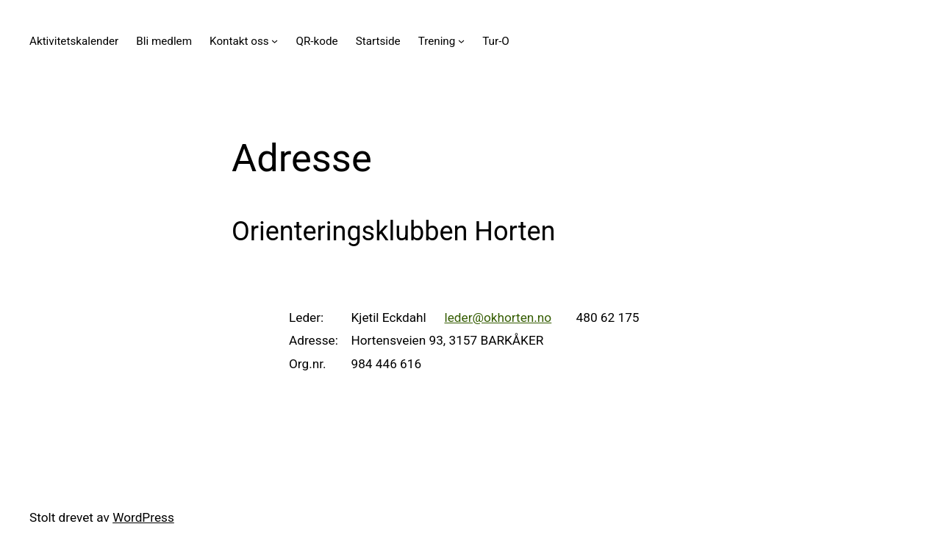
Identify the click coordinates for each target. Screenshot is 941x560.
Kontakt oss (239, 41)
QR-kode (317, 41)
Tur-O (496, 41)
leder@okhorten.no (498, 317)
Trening (437, 41)
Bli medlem (164, 41)
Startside (378, 41)
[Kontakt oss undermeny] (275, 41)
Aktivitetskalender (74, 41)
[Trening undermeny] (461, 41)
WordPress (143, 517)
